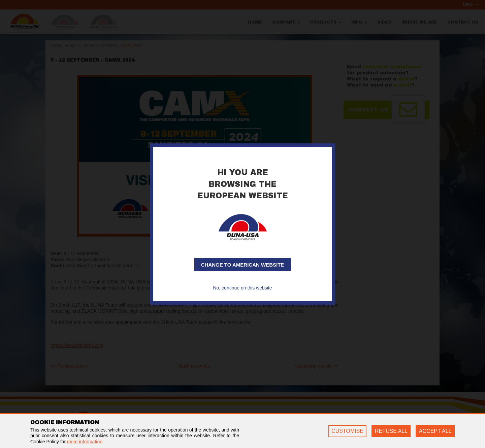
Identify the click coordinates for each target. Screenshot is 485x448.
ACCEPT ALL (435, 431)
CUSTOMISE (347, 431)
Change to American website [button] (243, 265)
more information (85, 442)
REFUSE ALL (391, 431)
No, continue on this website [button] (242, 288)
